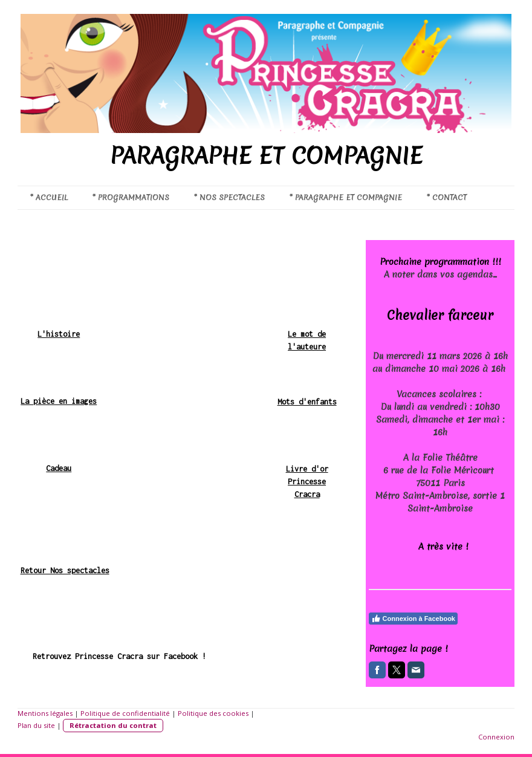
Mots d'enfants (307, 402)
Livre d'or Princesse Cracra (307, 482)
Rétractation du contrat (113, 725)
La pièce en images (59, 401)
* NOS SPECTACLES (229, 197)
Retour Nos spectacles (65, 570)
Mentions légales (45, 713)
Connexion (496, 737)
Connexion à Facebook (413, 619)
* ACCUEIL (49, 197)
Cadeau (59, 468)
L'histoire (59, 334)
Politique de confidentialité (125, 713)
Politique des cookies (213, 713)
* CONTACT (446, 197)
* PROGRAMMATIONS (131, 197)
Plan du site (36, 725)
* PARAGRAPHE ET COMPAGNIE (345, 197)
